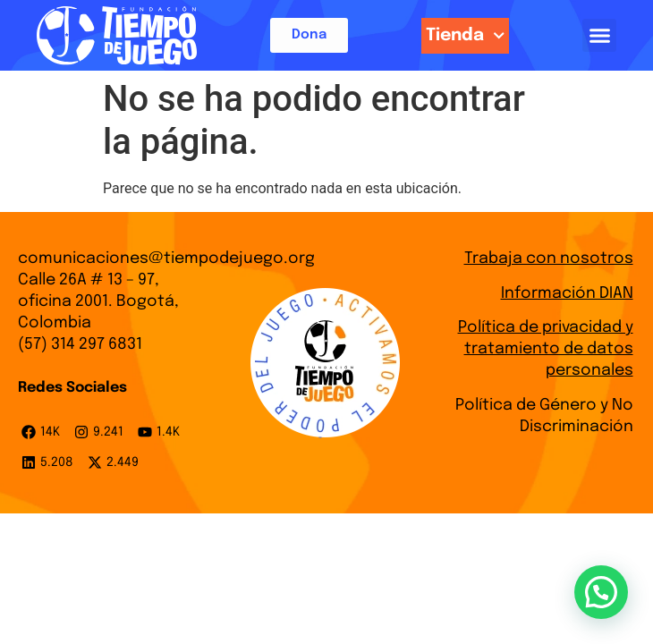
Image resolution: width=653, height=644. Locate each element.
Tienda (465, 35)
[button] (599, 36)
